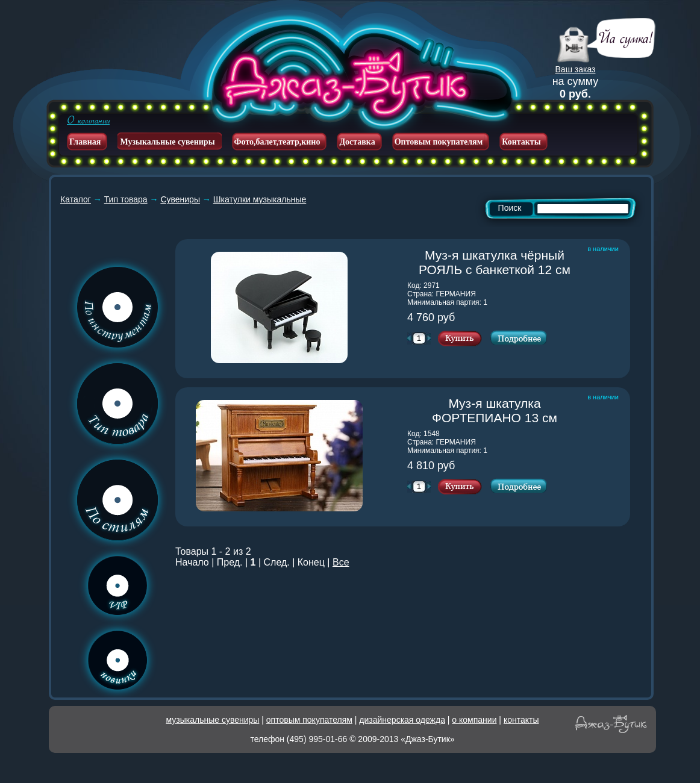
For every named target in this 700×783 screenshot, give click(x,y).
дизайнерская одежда (402, 720)
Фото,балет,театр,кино (277, 142)
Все (341, 562)
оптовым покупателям (309, 720)
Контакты (521, 142)
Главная (85, 142)
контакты (521, 720)
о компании (474, 720)
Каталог (76, 199)
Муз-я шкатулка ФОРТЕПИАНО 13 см (507, 410)
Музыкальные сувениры (167, 142)
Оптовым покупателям (439, 142)
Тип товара (126, 199)
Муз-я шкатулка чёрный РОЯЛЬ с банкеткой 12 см (500, 262)
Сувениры (180, 199)
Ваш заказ (576, 69)
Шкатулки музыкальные (260, 199)
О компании (88, 120)
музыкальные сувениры (213, 720)
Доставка (357, 142)
